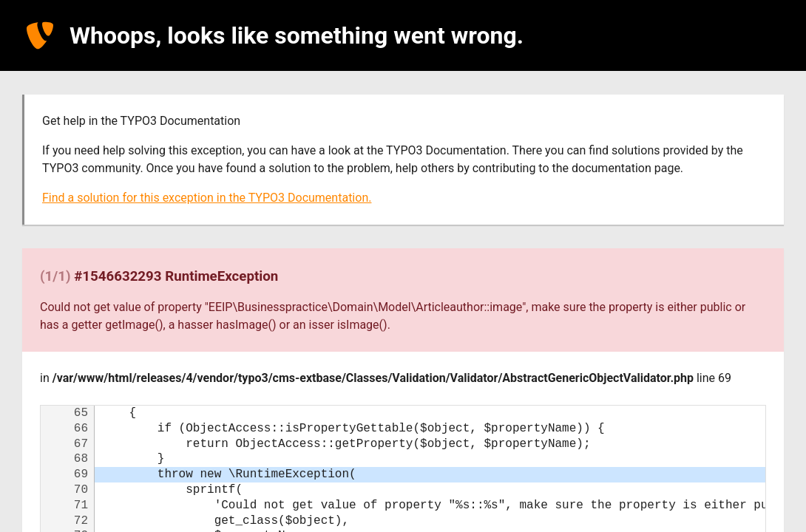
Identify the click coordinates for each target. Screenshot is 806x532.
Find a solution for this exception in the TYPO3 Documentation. (207, 198)
